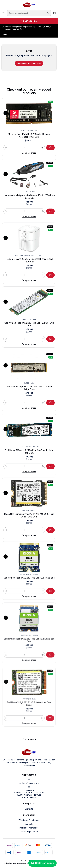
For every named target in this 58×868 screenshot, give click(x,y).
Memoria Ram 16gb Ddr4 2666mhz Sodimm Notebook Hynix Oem (29, 135)
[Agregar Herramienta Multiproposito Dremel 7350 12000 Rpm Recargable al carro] (43, 204)
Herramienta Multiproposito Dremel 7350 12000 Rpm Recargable (29, 194)
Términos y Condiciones (29, 820)
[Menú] (3, 13)
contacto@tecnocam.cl (29, 782)
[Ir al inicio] (29, 739)
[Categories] (29, 21)
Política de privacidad (29, 832)
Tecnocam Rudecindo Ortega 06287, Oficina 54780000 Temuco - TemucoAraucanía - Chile (29, 792)
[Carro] (54, 13)
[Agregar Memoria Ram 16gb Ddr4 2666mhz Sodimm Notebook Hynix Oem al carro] (50, 148)
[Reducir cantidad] (6, 148)
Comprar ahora (29, 153)
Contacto (29, 809)
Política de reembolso (29, 828)
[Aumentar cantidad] (43, 148)
